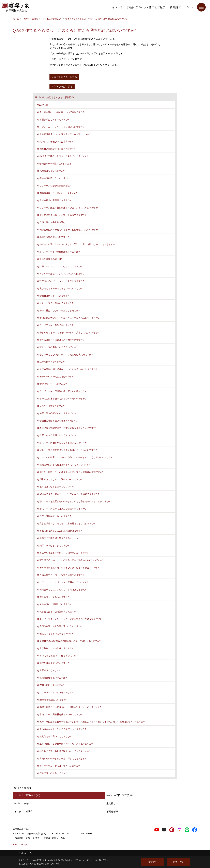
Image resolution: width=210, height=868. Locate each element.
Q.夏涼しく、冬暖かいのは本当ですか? (56, 141)
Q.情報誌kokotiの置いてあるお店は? (55, 164)
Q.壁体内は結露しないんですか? (53, 178)
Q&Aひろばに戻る (63, 86)
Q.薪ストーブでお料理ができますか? (55, 303)
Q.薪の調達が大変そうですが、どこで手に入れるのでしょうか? (68, 318)
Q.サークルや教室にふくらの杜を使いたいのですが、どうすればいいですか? (75, 457)
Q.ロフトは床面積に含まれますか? (54, 516)
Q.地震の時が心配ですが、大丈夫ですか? (57, 413)
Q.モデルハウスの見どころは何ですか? (56, 377)
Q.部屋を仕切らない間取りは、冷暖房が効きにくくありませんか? (69, 707)
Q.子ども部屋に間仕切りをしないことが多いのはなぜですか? (67, 369)
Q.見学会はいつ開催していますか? (54, 604)
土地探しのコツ (115, 803)
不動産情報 (112, 811)
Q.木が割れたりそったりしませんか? (55, 648)
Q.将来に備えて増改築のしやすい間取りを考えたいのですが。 (68, 428)
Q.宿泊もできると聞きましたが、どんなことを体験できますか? (68, 494)
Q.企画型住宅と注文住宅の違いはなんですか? (59, 626)
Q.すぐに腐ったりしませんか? (52, 384)
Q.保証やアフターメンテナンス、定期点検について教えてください (70, 619)
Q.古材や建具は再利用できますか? (54, 200)
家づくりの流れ (22, 803)
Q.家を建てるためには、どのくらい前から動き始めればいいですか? (70, 560)
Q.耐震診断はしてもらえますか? (53, 119)
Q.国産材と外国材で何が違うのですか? (56, 149)
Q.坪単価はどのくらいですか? (52, 773)
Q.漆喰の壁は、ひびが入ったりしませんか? (58, 310)
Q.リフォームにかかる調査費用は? (54, 186)
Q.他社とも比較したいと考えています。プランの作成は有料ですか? (70, 472)
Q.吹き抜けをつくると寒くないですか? (56, 487)
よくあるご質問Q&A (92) (27, 795)
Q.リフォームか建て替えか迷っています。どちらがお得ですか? (68, 208)
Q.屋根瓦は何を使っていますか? (53, 663)
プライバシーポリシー (84, 860)
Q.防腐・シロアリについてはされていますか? (59, 266)
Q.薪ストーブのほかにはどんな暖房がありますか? (62, 509)
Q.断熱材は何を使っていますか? (53, 296)
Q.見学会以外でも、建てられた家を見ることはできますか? (66, 523)
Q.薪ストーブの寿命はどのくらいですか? (57, 347)
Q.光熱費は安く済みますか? (51, 171)
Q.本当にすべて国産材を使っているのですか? (59, 714)
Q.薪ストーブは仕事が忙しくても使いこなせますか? (63, 443)
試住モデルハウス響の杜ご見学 (146, 7)
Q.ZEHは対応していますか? (51, 685)
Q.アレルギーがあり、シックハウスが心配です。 (61, 274)
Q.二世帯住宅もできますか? (51, 362)
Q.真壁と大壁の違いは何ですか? (53, 237)
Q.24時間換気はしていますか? (52, 700)
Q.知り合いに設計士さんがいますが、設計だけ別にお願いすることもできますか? (77, 244)
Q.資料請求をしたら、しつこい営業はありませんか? (63, 590)
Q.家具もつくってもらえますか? (53, 597)
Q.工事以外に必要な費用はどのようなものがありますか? (65, 744)
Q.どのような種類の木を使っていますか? (57, 656)
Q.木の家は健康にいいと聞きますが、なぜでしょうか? (64, 134)
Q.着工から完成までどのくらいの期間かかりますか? (63, 553)
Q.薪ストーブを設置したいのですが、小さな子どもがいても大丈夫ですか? (74, 501)
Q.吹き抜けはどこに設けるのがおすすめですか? (61, 340)
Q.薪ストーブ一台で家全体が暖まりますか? (58, 252)
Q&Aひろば (43, 105)
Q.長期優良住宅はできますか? (52, 678)
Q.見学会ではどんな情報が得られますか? (57, 612)
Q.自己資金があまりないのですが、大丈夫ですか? (62, 729)
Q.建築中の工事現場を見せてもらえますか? (58, 538)
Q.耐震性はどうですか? (49, 670)
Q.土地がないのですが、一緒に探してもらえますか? (63, 758)
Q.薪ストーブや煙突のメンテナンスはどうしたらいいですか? (67, 450)
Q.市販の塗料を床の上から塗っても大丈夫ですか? (62, 215)
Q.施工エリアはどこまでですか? (53, 545)
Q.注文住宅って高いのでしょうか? (54, 736)
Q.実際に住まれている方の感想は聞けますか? (59, 531)
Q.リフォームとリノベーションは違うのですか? (61, 127)
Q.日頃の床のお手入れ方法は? (52, 222)
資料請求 (175, 7)
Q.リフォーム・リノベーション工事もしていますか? (63, 582)
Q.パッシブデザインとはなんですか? (55, 692)
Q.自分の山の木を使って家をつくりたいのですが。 (62, 399)
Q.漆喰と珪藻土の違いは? (50, 259)
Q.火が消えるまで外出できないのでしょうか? (59, 288)
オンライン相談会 (23, 811)
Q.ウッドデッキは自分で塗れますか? (55, 325)
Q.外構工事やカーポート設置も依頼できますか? (61, 575)
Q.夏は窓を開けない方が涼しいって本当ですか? (61, 112)
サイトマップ (21, 845)
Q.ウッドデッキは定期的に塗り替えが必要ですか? (62, 391)
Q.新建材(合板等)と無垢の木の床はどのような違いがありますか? (69, 641)
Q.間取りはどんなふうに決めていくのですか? (59, 479)
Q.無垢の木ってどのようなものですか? (56, 634)
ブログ (189, 7)
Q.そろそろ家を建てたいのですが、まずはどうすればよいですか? (69, 568)
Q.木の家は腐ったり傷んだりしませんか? (57, 193)
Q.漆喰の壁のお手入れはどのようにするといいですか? (64, 465)
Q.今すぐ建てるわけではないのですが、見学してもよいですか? (68, 332)
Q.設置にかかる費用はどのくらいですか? (57, 435)
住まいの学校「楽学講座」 (120, 795)
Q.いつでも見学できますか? (51, 406)
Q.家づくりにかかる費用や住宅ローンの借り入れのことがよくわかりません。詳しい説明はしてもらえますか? (91, 722)
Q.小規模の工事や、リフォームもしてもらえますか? (63, 156)
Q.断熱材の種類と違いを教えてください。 (58, 421)
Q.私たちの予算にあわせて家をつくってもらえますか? (64, 751)
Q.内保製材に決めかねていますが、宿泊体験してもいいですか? (68, 230)
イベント (117, 7)
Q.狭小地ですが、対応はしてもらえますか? (58, 766)
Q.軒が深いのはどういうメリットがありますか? (61, 281)
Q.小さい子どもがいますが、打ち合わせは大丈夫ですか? (65, 355)
